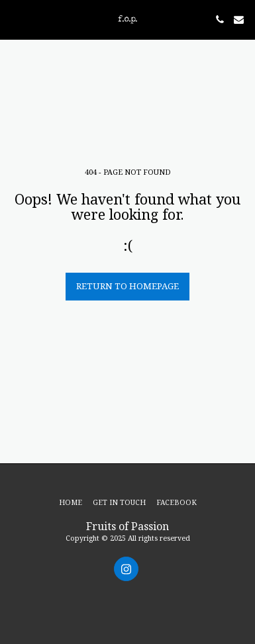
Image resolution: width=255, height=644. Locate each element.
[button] (15, 19)
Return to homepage (127, 286)
